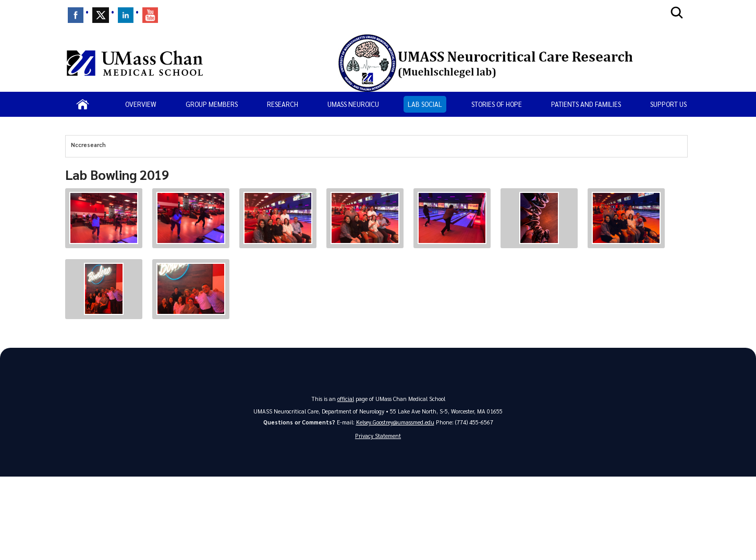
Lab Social (425, 104)
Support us (668, 104)
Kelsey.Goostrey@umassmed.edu (395, 422)
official (346, 399)
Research (283, 104)
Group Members (212, 104)
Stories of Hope (497, 104)
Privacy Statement (378, 436)
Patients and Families (586, 104)
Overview (141, 104)
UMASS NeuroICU (353, 104)
